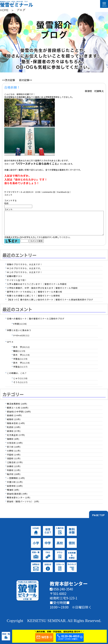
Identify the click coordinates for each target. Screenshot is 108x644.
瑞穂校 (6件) (13, 444)
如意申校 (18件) (15, 491)
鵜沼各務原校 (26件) (17, 408)
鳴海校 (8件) (13, 495)
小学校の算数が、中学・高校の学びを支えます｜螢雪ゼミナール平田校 (42, 293)
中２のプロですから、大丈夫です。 (25, 273)
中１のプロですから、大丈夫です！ (25, 277)
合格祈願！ (12, 87)
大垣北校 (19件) (15, 448)
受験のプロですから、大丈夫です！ (25, 269)
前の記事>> (26, 80)
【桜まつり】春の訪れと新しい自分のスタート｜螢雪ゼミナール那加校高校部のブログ (50, 304)
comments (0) (49, 192)
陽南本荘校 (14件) (16, 428)
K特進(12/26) (20, 328)
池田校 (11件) (14, 463)
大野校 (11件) (14, 455)
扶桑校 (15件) (14, 471)
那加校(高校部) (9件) (17, 498)
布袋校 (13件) (14, 475)
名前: (7, 203)
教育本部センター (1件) (19, 502)
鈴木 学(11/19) (21, 360)
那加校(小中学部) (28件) (19, 416)
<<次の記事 (9, 80)
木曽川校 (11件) (15, 487)
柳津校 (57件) (14, 436)
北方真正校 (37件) (16, 440)
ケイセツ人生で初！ (17, 285)
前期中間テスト (15, 281)
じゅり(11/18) (20, 383)
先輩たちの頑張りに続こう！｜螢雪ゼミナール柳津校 (33, 300)
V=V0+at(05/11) (21, 340)
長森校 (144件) (14, 420)
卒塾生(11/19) (20, 363)
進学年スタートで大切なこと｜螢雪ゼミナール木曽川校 (35, 296)
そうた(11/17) (20, 387)
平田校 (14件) (14, 459)
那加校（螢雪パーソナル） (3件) (23, 506)
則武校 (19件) (14, 432)
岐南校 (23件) (14, 424)
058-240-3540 (61, 594)
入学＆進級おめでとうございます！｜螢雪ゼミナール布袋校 (37, 289)
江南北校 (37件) (15, 467)
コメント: (9, 209)
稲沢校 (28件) (14, 479)
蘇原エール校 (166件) (18, 412)
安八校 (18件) (14, 451)
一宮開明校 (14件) (16, 483)
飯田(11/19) (19, 356)
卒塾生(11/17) (20, 371)
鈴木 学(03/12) (21, 352)
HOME (4, 10)
